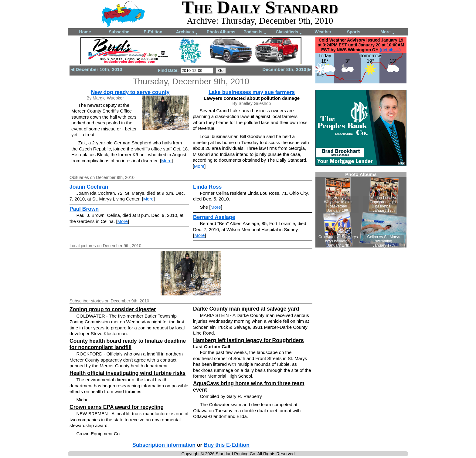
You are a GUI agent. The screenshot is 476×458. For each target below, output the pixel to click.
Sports (354, 32)
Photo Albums (221, 32)
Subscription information (164, 445)
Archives (187, 32)
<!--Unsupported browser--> (361, 210)
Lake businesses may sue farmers (252, 92)
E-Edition (153, 32)
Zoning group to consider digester (113, 309)
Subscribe (119, 32)
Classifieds (289, 32)
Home (85, 32)
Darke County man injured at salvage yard (246, 309)
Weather (323, 32)
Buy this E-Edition (227, 445)
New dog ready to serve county (130, 92)
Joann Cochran (89, 187)
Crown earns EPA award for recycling (117, 407)
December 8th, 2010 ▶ (287, 69)
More (388, 32)
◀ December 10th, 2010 (96, 69)
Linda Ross (207, 187)
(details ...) (390, 50)
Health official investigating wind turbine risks (127, 373)
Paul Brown (84, 209)
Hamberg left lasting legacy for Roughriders (248, 340)
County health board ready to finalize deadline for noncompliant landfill (128, 344)
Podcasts (255, 32)
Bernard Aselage (214, 217)
